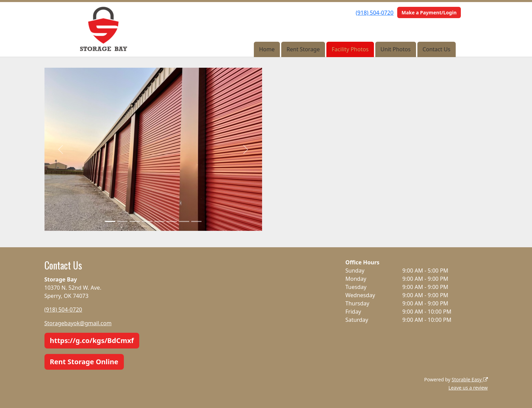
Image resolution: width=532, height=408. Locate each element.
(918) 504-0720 (375, 13)
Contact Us (436, 49)
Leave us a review (468, 388)
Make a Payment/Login (429, 12)
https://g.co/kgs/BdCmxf (92, 340)
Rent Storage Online (84, 362)
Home (267, 49)
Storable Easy (470, 379)
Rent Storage (303, 49)
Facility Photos (350, 49)
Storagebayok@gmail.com (78, 323)
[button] (61, 149)
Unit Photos (395, 49)
